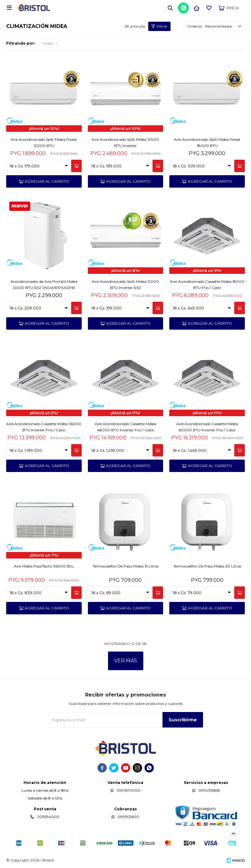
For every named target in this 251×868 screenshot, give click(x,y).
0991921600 (128, 817)
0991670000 (129, 790)
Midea (48, 43)
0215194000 (48, 817)
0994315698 (209, 790)
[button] (170, 8)
